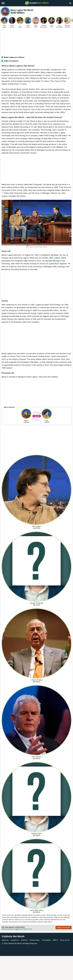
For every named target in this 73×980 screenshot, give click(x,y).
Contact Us (15, 940)
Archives (24, 940)
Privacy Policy (35, 940)
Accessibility (46, 940)
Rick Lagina (55, 258)
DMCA (55, 940)
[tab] (36, 58)
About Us (5, 940)
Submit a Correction (63, 928)
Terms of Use (65, 940)
